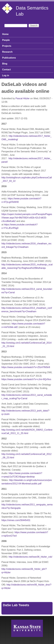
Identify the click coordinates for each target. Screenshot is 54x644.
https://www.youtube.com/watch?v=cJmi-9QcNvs (26, 379)
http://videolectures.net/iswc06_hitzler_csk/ (30, 557)
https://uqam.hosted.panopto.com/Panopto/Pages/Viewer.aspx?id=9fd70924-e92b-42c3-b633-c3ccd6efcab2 (27, 218)
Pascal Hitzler (23, 98)
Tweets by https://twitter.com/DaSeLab (22, 611)
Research (7, 52)
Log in (6, 75)
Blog (5, 64)
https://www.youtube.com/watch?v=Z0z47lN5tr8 (26, 367)
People (6, 40)
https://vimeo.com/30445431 (16, 520)
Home (5, 34)
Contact (6, 70)
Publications (9, 58)
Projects (7, 46)
